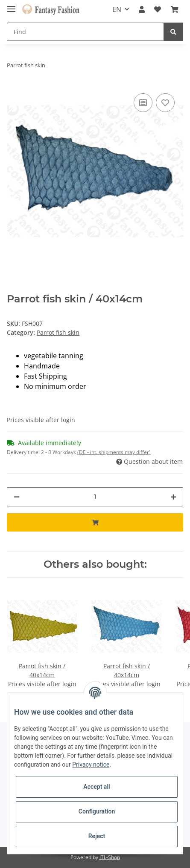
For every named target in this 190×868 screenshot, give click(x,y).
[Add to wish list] (165, 103)
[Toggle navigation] (11, 5)
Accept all (96, 787)
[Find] (85, 32)
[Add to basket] (95, 522)
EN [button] (117, 9)
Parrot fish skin (58, 332)
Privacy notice (91, 765)
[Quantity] (95, 497)
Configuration (97, 811)
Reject (97, 836)
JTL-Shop (110, 857)
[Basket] (175, 9)
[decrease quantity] (17, 497)
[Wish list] (158, 9)
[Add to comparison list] (143, 103)
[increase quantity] (173, 497)
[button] (142, 9)
